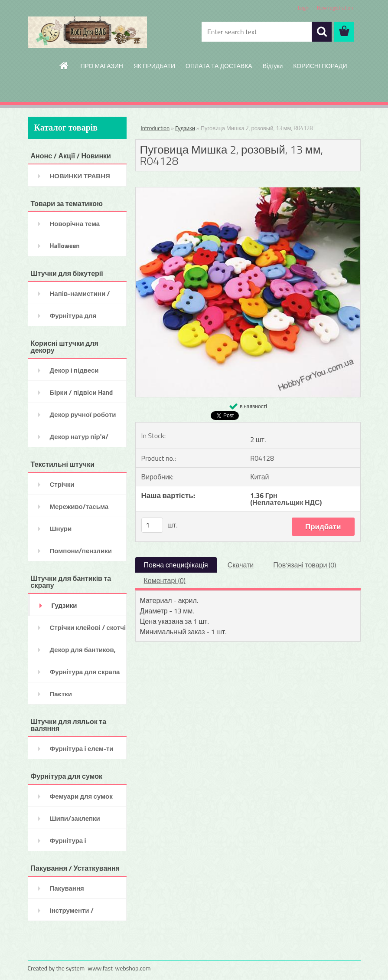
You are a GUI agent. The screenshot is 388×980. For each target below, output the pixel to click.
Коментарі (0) (165, 580)
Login (304, 8)
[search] (322, 32)
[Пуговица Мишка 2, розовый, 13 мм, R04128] (248, 191)
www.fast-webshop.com (119, 968)
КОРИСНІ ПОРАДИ (320, 66)
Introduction (155, 128)
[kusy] (152, 525)
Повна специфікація (176, 565)
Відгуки (273, 66)
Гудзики (185, 128)
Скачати (241, 565)
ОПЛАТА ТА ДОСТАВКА (219, 66)
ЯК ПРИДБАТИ (154, 66)
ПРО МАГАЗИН (102, 66)
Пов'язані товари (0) (305, 565)
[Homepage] (64, 66)
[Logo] (87, 32)
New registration (335, 8)
